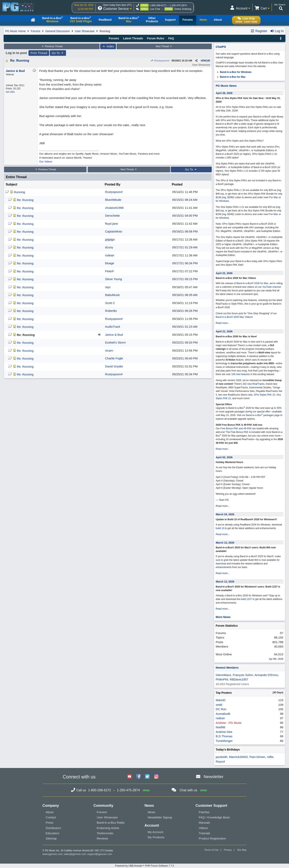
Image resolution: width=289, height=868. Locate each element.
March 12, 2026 (225, 543)
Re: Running (20, 61)
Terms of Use (211, 850)
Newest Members (227, 668)
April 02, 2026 (224, 457)
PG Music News (226, 86)
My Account (156, 832)
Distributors (53, 828)
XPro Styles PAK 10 (265, 395)
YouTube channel (272, 287)
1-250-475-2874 (178, 5)
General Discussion (57, 31)
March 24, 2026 (225, 514)
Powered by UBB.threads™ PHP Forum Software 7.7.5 (144, 866)
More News (223, 617)
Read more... (223, 323)
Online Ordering (183, 9)
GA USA (10, 92)
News (152, 812)
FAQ (171, 38)
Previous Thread (52, 46)
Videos (203, 828)
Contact (51, 817)
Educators (53, 833)
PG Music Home (15, 31)
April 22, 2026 (224, 273)
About (50, 812)
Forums (36, 31)
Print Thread (39, 53)
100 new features (241, 374)
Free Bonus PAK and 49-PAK (236, 428)
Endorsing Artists (108, 828)
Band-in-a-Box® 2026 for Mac (252, 283)
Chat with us (188, 790)
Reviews (102, 838)
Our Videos (46, 162)
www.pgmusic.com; (53, 854)
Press (50, 823)
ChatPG (221, 47)
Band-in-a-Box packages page (263, 415)
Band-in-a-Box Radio (111, 823)
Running (19, 192)
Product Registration (212, 838)
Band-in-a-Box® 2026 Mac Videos (234, 317)
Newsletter (213, 777)
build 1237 (246, 599)
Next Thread (164, 46)
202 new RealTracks (254, 384)
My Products (156, 837)
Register (259, 31)
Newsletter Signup (160, 817)
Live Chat (155, 9)
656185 (206, 61)
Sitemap (51, 838)
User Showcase (85, 31)
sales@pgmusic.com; (76, 854)
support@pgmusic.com (100, 854)
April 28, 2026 (224, 93)
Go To (58, 53)
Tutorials (204, 833)
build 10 (220, 528)
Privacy (228, 850)
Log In (277, 31)
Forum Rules (156, 38)
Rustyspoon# (160, 61)
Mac (276, 197)
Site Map (242, 850)
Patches (204, 812)
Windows (224, 201)
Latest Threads (133, 38)
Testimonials (105, 833)
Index (108, 46)
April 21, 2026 (224, 331)
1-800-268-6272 (158, 5)
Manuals (204, 823)
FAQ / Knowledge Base (214, 817)
